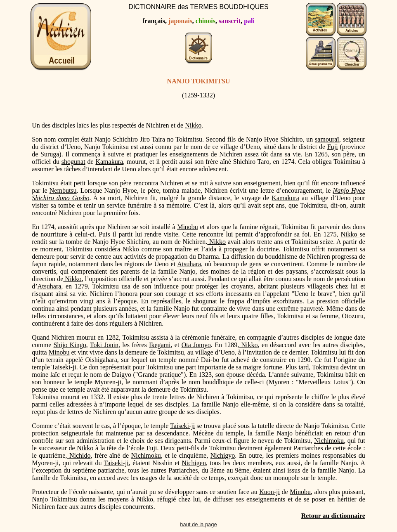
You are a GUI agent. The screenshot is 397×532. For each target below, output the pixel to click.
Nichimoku (329, 441)
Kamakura (109, 162)
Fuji (333, 147)
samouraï (327, 139)
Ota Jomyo (196, 345)
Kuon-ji (269, 492)
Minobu (188, 227)
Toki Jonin (104, 345)
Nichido (79, 455)
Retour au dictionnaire (333, 516)
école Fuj (143, 448)
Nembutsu (63, 190)
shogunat (73, 162)
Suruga (50, 154)
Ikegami (160, 345)
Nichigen (194, 463)
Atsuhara (189, 264)
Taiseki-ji (64, 367)
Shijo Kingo (70, 345)
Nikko (193, 125)
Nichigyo (223, 455)
